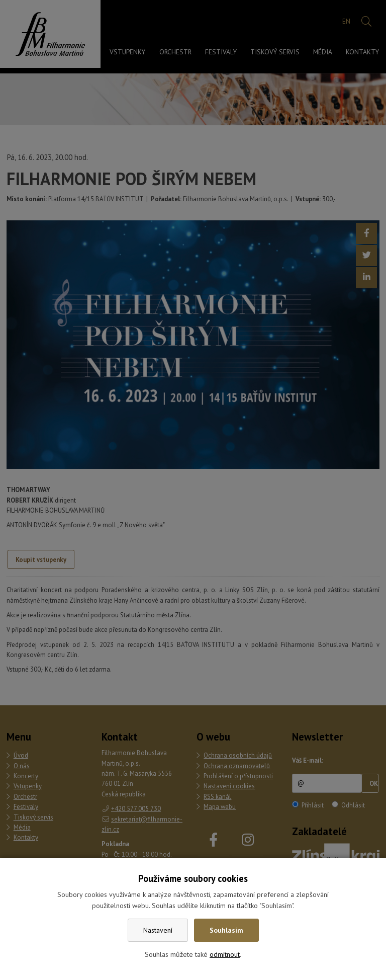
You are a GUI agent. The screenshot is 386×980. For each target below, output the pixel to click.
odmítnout (225, 954)
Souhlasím (226, 930)
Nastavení (158, 930)
